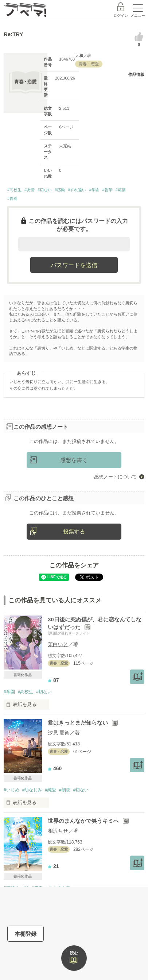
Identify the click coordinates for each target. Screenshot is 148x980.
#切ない (45, 190)
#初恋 (65, 790)
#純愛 (50, 790)
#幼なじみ (32, 790)
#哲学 (108, 190)
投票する (74, 531)
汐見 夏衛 (59, 733)
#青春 (12, 198)
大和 (79, 55)
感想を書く (74, 460)
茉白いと (58, 644)
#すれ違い (77, 190)
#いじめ (11, 790)
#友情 (30, 190)
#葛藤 (121, 190)
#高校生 (14, 190)
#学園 (94, 190)
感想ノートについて (115, 477)
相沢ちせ (58, 831)
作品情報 (136, 74)
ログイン (121, 16)
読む (74, 953)
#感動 (60, 190)
